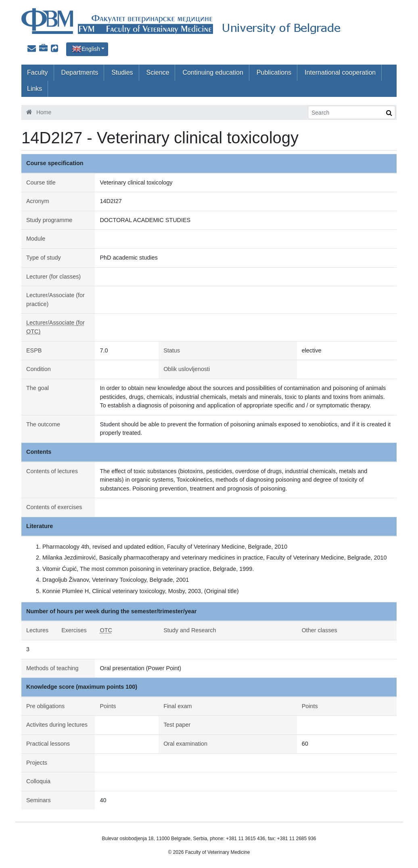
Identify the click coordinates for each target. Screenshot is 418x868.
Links (34, 89)
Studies (122, 72)
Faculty (38, 72)
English (91, 49)
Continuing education (213, 72)
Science (158, 72)
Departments (80, 72)
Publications (274, 72)
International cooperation (340, 72)
